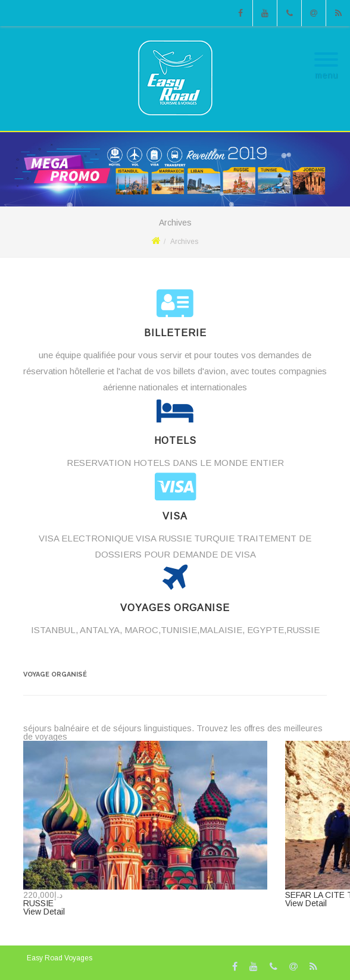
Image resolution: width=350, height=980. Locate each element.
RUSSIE (38, 903)
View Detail (44, 912)
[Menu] (326, 52)
